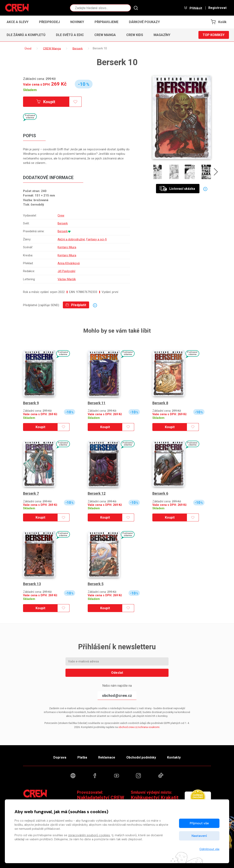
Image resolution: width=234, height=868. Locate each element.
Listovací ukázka (177, 188)
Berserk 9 (31, 403)
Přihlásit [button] (193, 8)
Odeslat (117, 673)
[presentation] (216, 173)
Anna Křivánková (69, 263)
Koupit (46, 102)
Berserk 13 (32, 584)
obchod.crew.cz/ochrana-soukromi (139, 727)
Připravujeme (106, 22)
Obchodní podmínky (141, 757)
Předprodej (49, 22)
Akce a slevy (18, 22)
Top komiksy (214, 35)
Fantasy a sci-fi (96, 239)
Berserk (63, 223)
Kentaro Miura (67, 247)
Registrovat (217, 8)
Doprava (60, 757)
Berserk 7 (31, 493)
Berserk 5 (96, 584)
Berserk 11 (97, 403)
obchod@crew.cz (117, 696)
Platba (82, 757)
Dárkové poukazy (144, 22)
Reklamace (107, 757)
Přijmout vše (199, 823)
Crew (61, 215)
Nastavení (199, 836)
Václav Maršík (67, 279)
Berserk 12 (97, 493)
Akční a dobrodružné (71, 239)
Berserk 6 (160, 493)
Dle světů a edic (70, 35)
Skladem (30, 90)
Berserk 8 (160, 403)
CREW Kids (135, 35)
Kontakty (174, 757)
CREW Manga (105, 35)
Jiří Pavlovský (66, 271)
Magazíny (162, 35)
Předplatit (76, 305)
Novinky (77, 22)
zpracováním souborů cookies (89, 835)
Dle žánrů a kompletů (26, 35)
